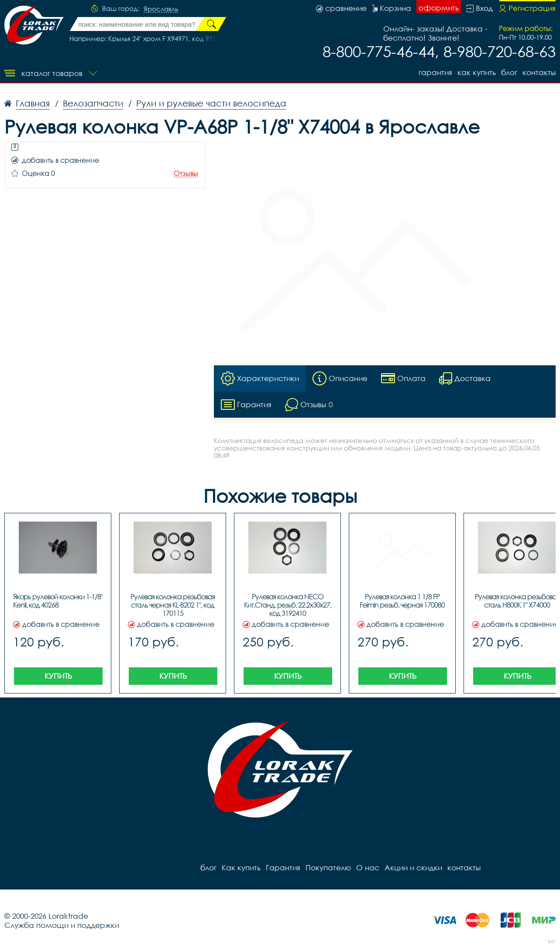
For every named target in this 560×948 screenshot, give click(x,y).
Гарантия (435, 72)
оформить (439, 8)
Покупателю (328, 867)
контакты (539, 72)
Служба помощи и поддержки (62, 925)
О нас (368, 867)
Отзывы (186, 173)
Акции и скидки (413, 867)
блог (509, 72)
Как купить (477, 72)
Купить (58, 676)
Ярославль (161, 9)
